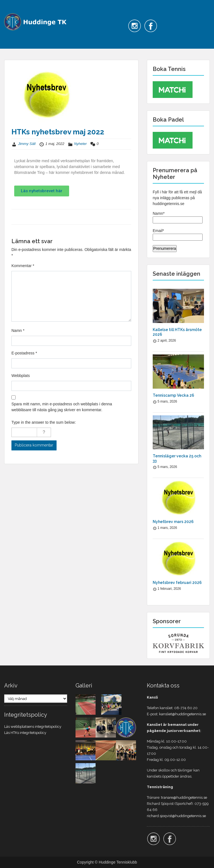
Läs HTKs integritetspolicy (25, 733)
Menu (10, 9)
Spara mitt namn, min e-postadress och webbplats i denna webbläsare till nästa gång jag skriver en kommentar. (62, 407)
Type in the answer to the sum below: (44, 422)
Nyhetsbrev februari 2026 (177, 583)
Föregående (25, 217)
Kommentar (23, 266)
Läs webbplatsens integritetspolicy (33, 727)
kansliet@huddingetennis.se (183, 714)
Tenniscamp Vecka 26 (173, 395)
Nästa (123, 217)
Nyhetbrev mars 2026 (173, 522)
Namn (18, 331)
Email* (178, 235)
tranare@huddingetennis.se (184, 797)
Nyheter (81, 144)
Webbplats (21, 376)
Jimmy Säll (27, 144)
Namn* (178, 217)
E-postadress (24, 353)
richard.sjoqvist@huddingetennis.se (176, 816)
